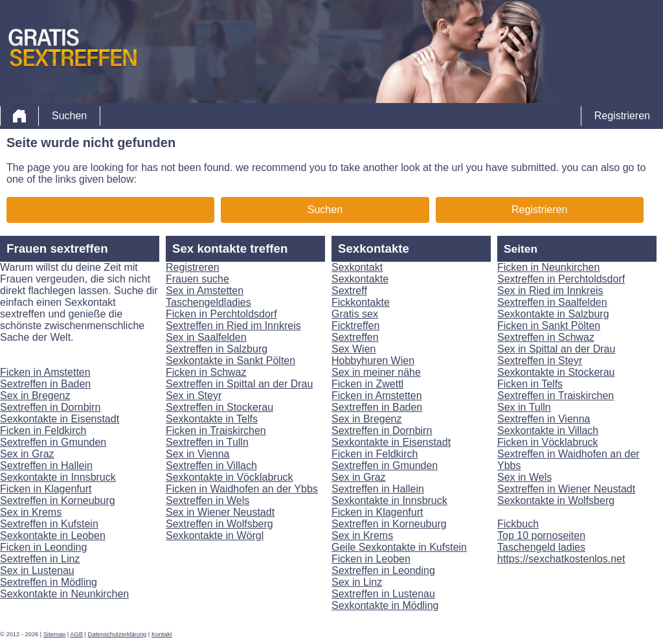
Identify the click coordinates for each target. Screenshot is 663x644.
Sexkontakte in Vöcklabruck (230, 477)
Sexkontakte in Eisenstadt (60, 419)
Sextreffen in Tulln (207, 442)
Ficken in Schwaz (206, 372)
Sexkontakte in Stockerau (556, 372)
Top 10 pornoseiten (541, 535)
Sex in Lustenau (37, 570)
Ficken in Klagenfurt (46, 489)
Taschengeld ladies (541, 547)
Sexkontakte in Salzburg (553, 314)
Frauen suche (197, 279)
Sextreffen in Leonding (383, 570)
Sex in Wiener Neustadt (220, 512)
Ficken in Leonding (43, 547)
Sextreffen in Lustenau (383, 594)
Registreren (193, 267)
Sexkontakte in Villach (548, 431)
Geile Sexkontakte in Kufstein (399, 547)
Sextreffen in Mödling (49, 582)
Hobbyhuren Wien (373, 361)
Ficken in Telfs (530, 384)
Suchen (69, 116)
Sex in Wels (524, 477)
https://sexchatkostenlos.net (561, 559)
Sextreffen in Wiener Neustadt (566, 489)
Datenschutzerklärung (118, 634)
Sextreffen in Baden (45, 384)
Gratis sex (355, 314)
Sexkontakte (360, 279)
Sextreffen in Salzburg (217, 349)
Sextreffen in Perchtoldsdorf (561, 279)
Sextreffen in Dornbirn (50, 407)
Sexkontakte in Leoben (53, 535)
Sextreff (349, 291)
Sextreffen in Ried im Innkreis (233, 326)
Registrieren (622, 116)
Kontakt (162, 634)
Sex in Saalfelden (206, 337)
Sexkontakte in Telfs (212, 419)
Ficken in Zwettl (367, 384)
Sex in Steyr (194, 396)
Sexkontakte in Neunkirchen (64, 594)
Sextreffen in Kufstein (49, 524)
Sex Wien (354, 349)
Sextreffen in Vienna (544, 419)
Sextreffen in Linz (40, 559)
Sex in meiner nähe (376, 372)
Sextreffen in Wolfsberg (219, 524)
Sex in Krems (31, 512)
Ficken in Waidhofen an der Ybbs (242, 489)
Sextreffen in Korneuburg (58, 500)
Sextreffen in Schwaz (546, 337)
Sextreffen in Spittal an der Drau (239, 384)
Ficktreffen (355, 326)
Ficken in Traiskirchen (216, 431)
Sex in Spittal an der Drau (556, 349)
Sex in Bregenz (35, 396)
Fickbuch (518, 524)
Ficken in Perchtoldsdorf (221, 314)
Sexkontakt (357, 267)
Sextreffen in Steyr (540, 361)
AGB (76, 634)
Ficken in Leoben (371, 559)
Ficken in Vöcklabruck (548, 442)
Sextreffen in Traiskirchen (556, 396)
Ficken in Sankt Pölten (549, 326)
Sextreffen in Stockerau (219, 407)
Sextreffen (355, 337)
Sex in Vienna (197, 454)
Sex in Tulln (524, 407)
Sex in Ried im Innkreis (550, 291)
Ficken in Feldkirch (43, 431)
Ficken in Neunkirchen (548, 267)
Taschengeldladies (208, 302)
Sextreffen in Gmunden (53, 442)
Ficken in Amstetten (45, 372)
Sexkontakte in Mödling (385, 605)
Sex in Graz (27, 454)
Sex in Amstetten (205, 291)
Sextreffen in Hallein (46, 466)
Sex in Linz (357, 582)
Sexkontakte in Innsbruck (58, 477)
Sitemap (54, 634)
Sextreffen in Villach (211, 466)
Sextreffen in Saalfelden (552, 302)
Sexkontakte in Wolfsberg (556, 500)
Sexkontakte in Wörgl (215, 535)
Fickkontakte (361, 302)
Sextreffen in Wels (208, 500)
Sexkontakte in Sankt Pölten (230, 361)
